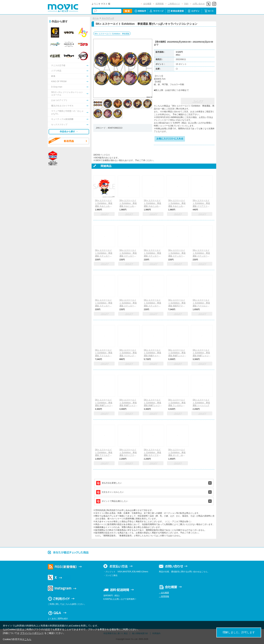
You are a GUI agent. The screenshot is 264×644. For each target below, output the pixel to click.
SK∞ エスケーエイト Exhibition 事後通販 (112, 34)
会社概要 (147, 4)
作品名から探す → (69, 132)
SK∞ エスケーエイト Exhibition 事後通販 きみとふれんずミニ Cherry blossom (153, 206)
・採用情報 (164, 596)
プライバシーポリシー (32, 633)
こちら (28, 639)
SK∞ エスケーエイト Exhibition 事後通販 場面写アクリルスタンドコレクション (177, 306)
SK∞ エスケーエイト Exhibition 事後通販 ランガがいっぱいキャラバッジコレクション (177, 405)
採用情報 (160, 4)
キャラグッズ (108, 18)
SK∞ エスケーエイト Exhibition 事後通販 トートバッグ (201, 403)
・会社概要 (164, 593)
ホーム (96, 18)
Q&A (186, 4)
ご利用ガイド (174, 4)
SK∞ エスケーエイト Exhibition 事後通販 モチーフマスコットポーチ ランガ (153, 455)
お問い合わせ (199, 4)
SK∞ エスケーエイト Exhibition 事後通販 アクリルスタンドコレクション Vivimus (104, 356)
